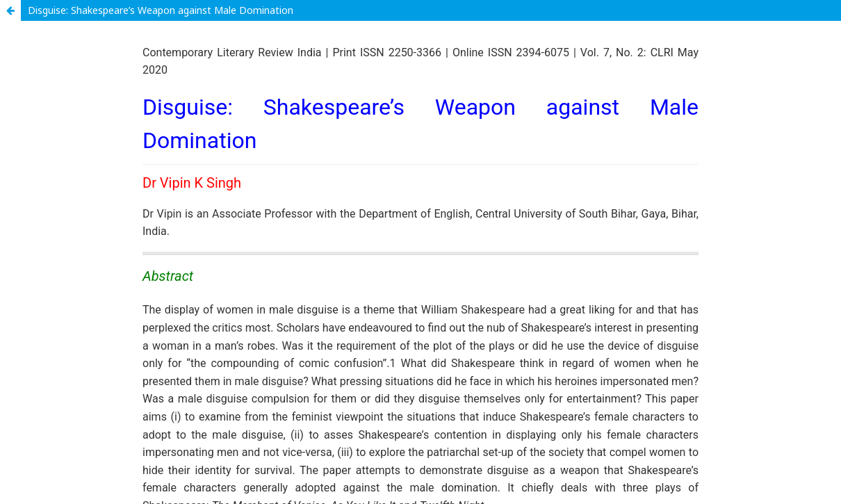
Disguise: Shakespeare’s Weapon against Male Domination (161, 10)
